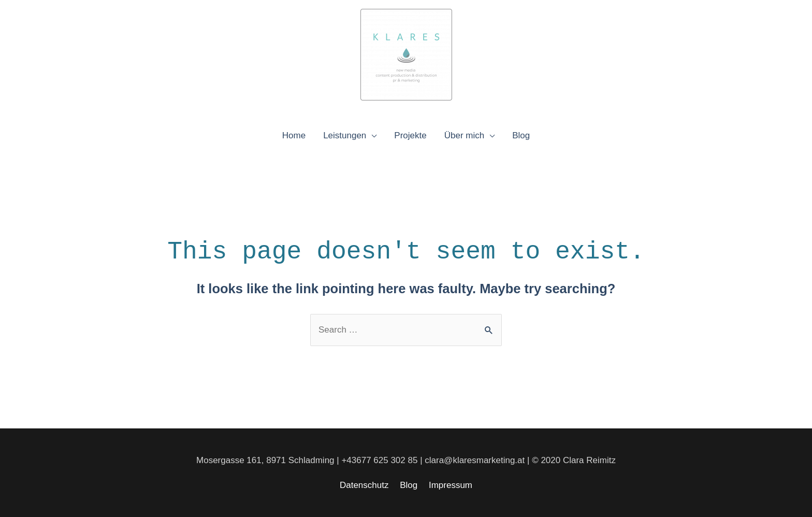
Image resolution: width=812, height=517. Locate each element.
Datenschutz (364, 485)
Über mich (464, 135)
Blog (521, 135)
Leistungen (345, 135)
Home (294, 135)
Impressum (451, 485)
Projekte (410, 135)
